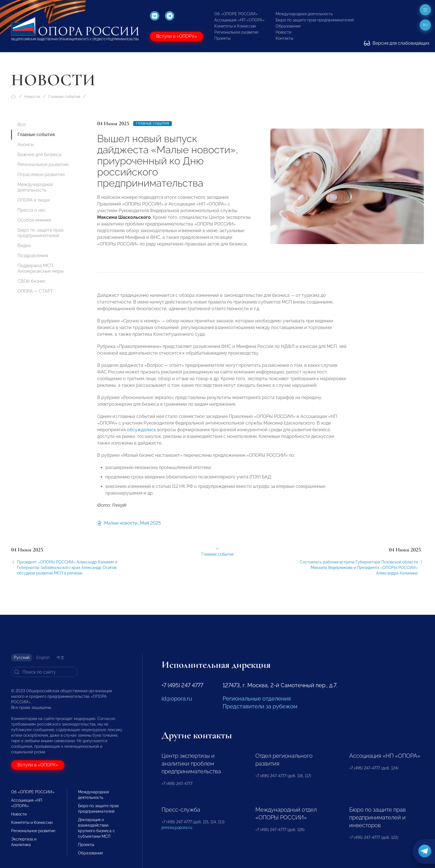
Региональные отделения (257, 699)
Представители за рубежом (260, 706)
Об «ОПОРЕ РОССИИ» (236, 14)
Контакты (284, 38)
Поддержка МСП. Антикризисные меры (41, 268)
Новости (283, 32)
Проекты (222, 38)
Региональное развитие (236, 32)
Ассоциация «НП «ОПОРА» (239, 20)
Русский (22, 658)
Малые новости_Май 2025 (129, 527)
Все (22, 125)
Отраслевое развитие (41, 175)
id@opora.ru (177, 699)
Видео (24, 246)
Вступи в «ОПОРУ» (177, 36)
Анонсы (26, 145)
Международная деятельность (304, 14)
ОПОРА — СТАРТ (35, 291)
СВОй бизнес (32, 281)
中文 (61, 658)
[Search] (44, 672)
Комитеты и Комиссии (235, 26)
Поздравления (33, 256)
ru (425, 25)
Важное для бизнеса (39, 155)
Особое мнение (34, 220)
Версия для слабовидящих (397, 43)
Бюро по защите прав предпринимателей (315, 20)
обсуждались (141, 436)
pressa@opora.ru (177, 827)
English (43, 658)
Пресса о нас (32, 210)
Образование (288, 26)
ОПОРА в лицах (34, 200)
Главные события (64, 97)
